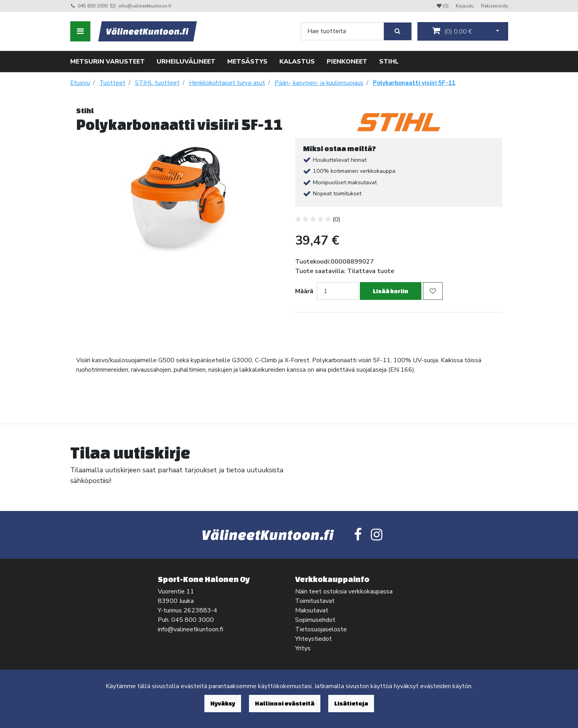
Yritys (303, 648)
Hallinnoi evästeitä (285, 703)
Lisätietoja (351, 703)
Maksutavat (312, 610)
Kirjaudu (465, 6)
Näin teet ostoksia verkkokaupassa (344, 591)
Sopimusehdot (315, 620)
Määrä (304, 291)
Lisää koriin (391, 291)
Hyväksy (223, 703)
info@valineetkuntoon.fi (145, 6)
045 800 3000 (93, 6)
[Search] (342, 31)
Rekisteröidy (495, 6)
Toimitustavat (315, 601)
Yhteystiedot (313, 639)
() (452, 31)
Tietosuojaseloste (321, 629)
